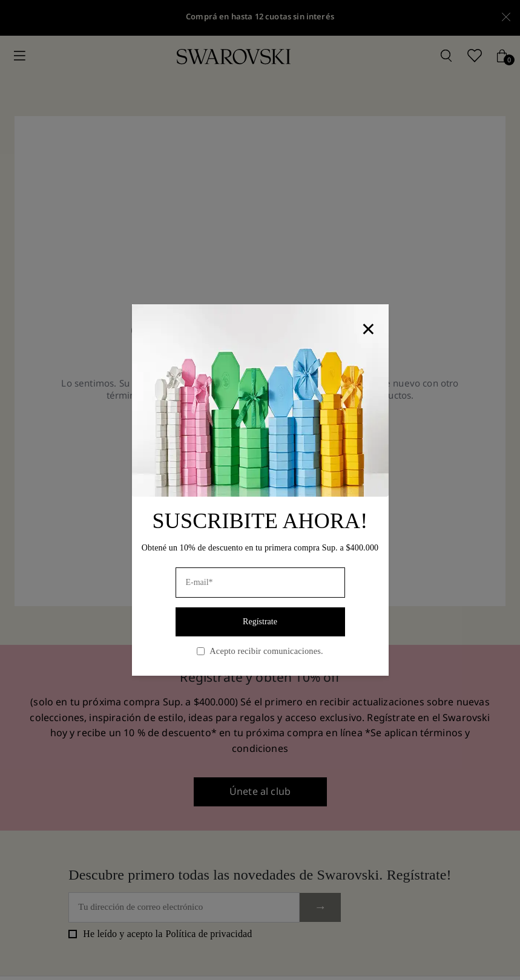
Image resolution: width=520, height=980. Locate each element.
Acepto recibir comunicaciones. (260, 651)
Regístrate (260, 622)
